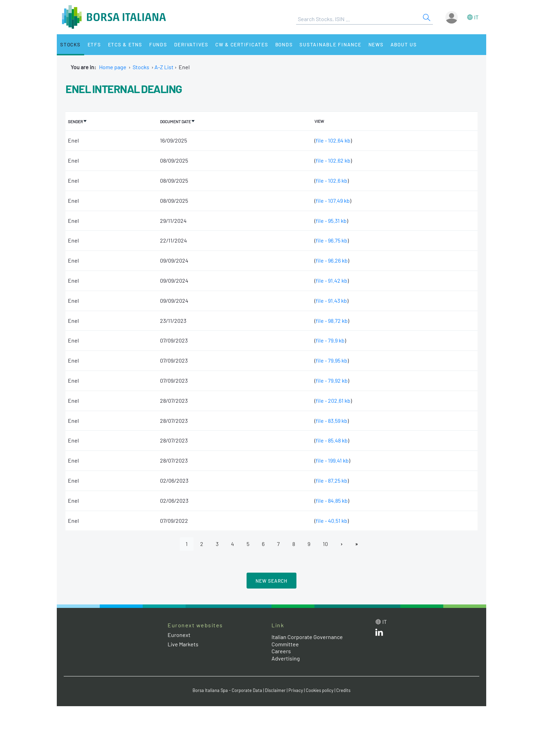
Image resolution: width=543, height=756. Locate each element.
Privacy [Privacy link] (296, 690)
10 (325, 544)
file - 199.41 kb (332, 460)
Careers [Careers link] (281, 651)
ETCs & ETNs (125, 44)
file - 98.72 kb (332, 321)
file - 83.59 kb (332, 421)
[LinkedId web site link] (379, 634)
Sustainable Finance (330, 44)
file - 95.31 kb (331, 221)
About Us (404, 44)
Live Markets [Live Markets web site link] (183, 644)
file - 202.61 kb (333, 400)
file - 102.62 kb (333, 160)
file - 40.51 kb (332, 521)
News (376, 44)
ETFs (94, 44)
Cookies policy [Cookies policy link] (320, 690)
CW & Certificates (242, 44)
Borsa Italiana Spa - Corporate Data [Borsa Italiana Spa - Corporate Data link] (227, 690)
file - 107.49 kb (333, 201)
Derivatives (191, 44)
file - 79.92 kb (332, 380)
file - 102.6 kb (332, 180)
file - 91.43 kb (331, 300)
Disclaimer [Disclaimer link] (275, 690)
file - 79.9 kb (330, 340)
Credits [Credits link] (343, 690)
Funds (158, 44)
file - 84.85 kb (332, 500)
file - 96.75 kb (332, 240)
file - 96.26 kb (332, 260)
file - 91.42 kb (332, 280)
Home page (113, 67)
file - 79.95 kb (332, 360)
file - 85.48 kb (332, 440)
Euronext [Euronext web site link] (179, 635)
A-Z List (164, 67)
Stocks (70, 44)
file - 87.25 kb (332, 480)
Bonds (284, 44)
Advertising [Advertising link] (286, 658)
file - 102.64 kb (333, 140)
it (476, 17)
